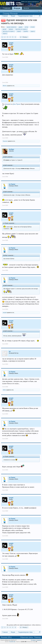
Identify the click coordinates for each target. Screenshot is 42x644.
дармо (20, 27)
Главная (7, 8)
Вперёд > (25, 37)
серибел (25, 31)
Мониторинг (29, 11)
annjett (5, 313)
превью (10, 29)
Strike (4, 390)
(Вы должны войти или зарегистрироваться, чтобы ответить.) (24, 625)
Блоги (26, 8)
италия (32, 27)
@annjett (8, 104)
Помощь (38, 637)
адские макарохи (11, 27)
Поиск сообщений (7, 11)
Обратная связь (27, 637)
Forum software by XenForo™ (9, 640)
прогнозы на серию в (8, 31)
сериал (19, 31)
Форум (17, 8)
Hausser (5, 141)
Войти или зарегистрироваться (30, 2)
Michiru (5, 86)
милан (4, 29)
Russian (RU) (6, 637)
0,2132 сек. (12, 642)
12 (21, 37)
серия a (32, 31)
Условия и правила (36, 640)
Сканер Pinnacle (10, 14)
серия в (5, 34)
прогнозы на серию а (21, 29)
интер (26, 27)
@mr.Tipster (17, 104)
